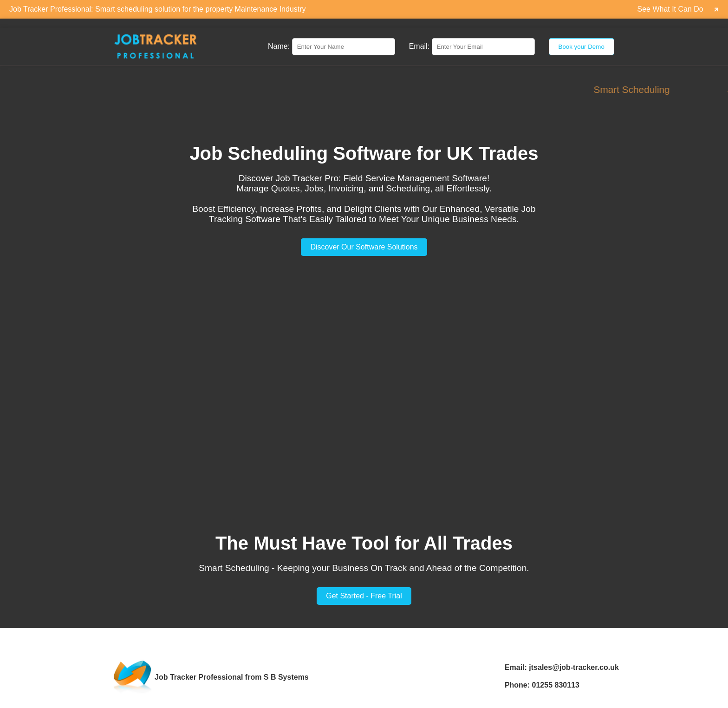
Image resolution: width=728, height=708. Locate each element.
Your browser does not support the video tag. (364, 390)
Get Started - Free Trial (364, 596)
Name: (279, 46)
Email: (419, 46)
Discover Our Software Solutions (364, 247)
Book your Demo (582, 47)
